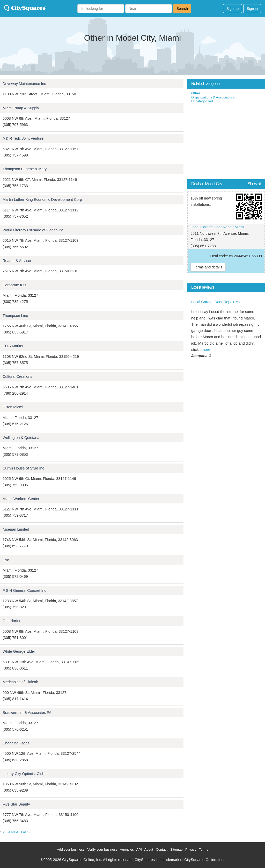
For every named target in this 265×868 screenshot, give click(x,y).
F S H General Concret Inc (24, 590)
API (139, 849)
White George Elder (19, 651)
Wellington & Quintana (21, 438)
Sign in (252, 9)
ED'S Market (13, 346)
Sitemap (176, 849)
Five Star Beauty (16, 804)
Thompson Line (15, 316)
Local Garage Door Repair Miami (218, 227)
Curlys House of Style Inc (23, 468)
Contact (162, 849)
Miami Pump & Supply (21, 108)
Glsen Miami (13, 407)
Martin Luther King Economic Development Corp (42, 200)
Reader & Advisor (17, 261)
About (149, 849)
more (206, 350)
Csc (6, 560)
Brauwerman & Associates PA (27, 713)
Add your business (71, 849)
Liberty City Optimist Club (23, 774)
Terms (204, 849)
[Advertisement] (226, 142)
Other (196, 93)
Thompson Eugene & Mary (25, 169)
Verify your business (102, 849)
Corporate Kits (14, 285)
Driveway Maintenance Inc (24, 84)
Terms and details (208, 267)
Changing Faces (16, 743)
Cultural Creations (17, 376)
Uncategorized (202, 101)
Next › (16, 832)
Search (182, 9)
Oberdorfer (12, 621)
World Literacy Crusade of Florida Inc (33, 230)
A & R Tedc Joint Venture (23, 138)
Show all (254, 184)
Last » (26, 832)
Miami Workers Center (21, 499)
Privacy (191, 849)
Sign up (233, 9)
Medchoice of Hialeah (20, 682)
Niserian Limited (16, 529)
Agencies (127, 849)
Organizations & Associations (213, 97)
